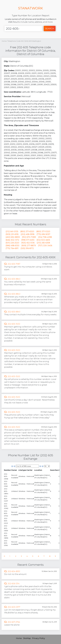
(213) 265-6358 (43, 243)
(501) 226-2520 (12, 243)
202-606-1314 (14, 584)
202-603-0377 (14, 607)
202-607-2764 (14, 622)
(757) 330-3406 (45, 246)
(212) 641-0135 (12, 231)
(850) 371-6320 (27, 231)
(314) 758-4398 (45, 237)
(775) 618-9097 (43, 234)
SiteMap (27, 638)
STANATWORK (30, 8)
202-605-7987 (14, 264)
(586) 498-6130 (12, 246)
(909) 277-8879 (29, 246)
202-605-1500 (14, 324)
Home (4, 41)
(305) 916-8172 (27, 248)
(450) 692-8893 (13, 237)
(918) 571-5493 (28, 240)
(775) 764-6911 (12, 248)
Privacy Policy (39, 638)
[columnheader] (7, 470)
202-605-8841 (14, 279)
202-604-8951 (14, 571)
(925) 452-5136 (28, 243)
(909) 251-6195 (12, 234)
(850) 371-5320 (43, 231)
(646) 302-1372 (12, 240)
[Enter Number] (23, 29)
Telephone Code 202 (16, 41)
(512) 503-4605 (43, 240)
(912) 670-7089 (29, 237)
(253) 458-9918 (28, 234)
